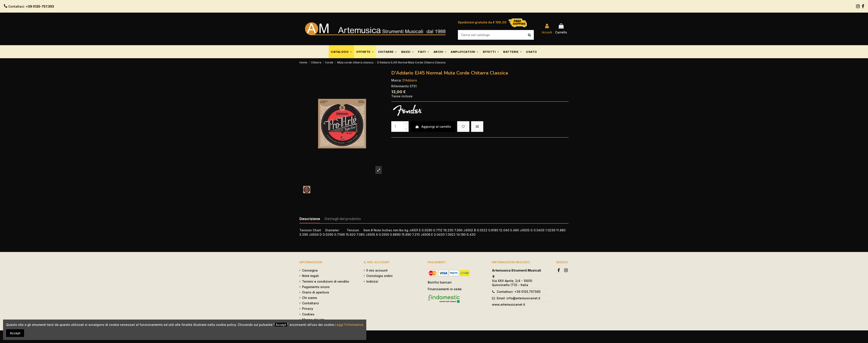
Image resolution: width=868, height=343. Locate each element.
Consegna (310, 270)
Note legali (310, 276)
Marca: (396, 80)
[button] (341, 52)
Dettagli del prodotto (343, 219)
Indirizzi (372, 281)
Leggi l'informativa (349, 325)
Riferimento (400, 86)
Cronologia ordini (379, 276)
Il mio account (377, 270)
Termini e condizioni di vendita (325, 281)
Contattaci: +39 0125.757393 (519, 292)
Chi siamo (310, 298)
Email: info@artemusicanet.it (519, 298)
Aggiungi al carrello (433, 127)
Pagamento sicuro (316, 287)
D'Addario (410, 80)
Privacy (308, 309)
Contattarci (311, 303)
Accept (15, 333)
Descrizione (310, 219)
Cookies (308, 314)
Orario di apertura (316, 292)
